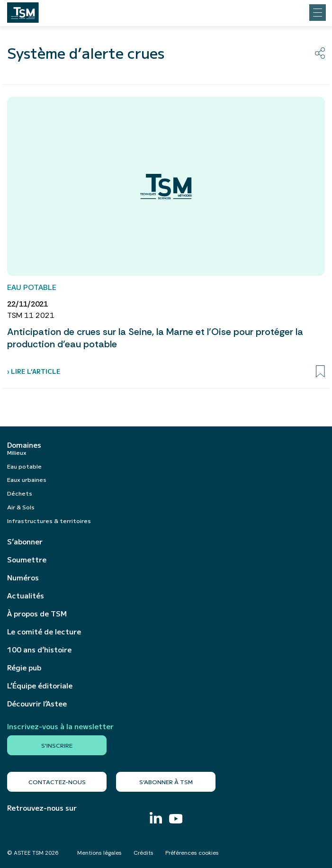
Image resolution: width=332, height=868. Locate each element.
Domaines (24, 445)
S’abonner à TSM (166, 782)
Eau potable (24, 466)
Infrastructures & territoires (49, 520)
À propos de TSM (37, 614)
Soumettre (27, 560)
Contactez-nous (57, 782)
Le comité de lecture (44, 632)
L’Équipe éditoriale (40, 686)
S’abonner (25, 542)
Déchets (20, 493)
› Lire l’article (34, 371)
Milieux (17, 452)
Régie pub (24, 668)
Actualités (26, 596)
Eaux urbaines (27, 479)
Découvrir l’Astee (37, 704)
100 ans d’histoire (39, 650)
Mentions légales (99, 853)
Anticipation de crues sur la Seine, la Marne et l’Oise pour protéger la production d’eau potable (155, 338)
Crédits (144, 853)
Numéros (23, 578)
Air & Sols (21, 507)
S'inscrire (57, 745)
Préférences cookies (192, 853)
